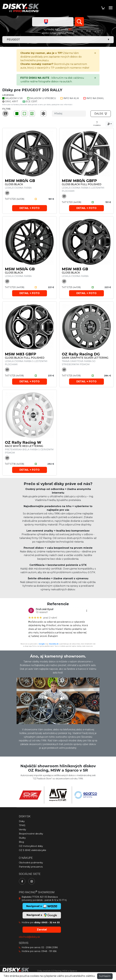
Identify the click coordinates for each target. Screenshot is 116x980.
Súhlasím (105, 976)
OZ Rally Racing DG (81, 354)
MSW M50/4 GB (20, 269)
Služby (22, 838)
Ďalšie (101, 114)
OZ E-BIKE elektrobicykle (33, 850)
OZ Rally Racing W (23, 442)
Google (42, 644)
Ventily (22, 830)
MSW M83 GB (75, 269)
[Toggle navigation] (111, 8)
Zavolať (42, 930)
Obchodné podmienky (31, 863)
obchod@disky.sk (29, 937)
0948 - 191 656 (49, 951)
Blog (21, 842)
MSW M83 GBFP (21, 354)
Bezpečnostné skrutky (31, 834)
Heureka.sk (54, 644)
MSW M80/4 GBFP (79, 181)
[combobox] (110, 124)
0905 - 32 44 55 (51, 922)
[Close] (95, 53)
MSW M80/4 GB (20, 181)
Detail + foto (30, 208)
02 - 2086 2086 (49, 947)
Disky (22, 821)
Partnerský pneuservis (31, 867)
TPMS (22, 825)
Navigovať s (42, 915)
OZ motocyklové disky (31, 846)
